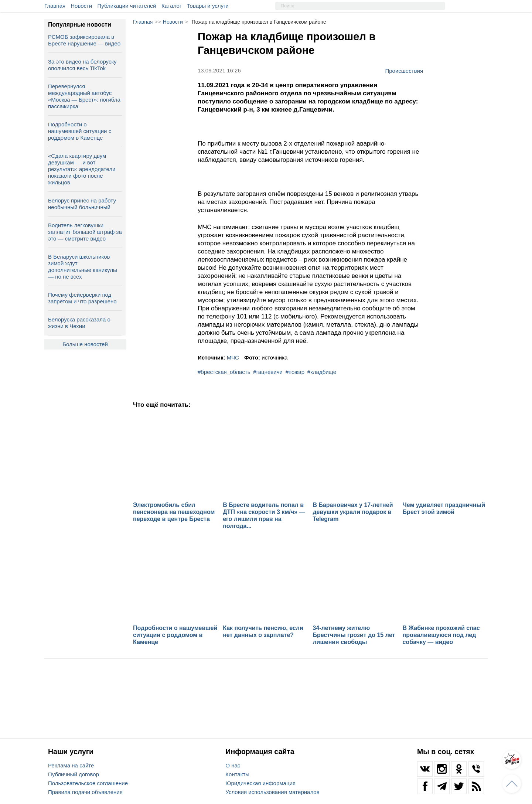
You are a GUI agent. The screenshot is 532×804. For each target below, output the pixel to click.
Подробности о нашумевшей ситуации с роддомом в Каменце (80, 131)
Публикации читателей (127, 6)
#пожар (295, 372)
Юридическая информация (260, 783)
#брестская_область (224, 372)
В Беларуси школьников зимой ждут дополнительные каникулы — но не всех (83, 267)
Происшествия (404, 71)
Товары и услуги (208, 6)
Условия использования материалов (272, 792)
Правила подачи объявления (85, 792)
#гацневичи (268, 372)
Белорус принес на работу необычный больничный (82, 204)
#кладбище (322, 372)
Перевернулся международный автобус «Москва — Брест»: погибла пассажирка (84, 96)
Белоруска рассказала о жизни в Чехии (79, 323)
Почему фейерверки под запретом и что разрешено (82, 298)
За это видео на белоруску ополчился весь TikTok (82, 65)
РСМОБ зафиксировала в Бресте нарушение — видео (84, 40)
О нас (233, 765)
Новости (81, 6)
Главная (55, 6)
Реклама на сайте (71, 765)
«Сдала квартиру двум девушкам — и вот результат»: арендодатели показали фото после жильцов (82, 169)
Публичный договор (74, 774)
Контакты (237, 774)
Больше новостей (85, 344)
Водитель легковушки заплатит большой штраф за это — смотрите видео (85, 232)
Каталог (172, 6)
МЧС (233, 357)
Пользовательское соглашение (88, 783)
